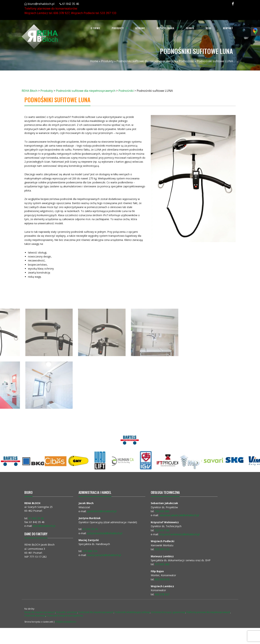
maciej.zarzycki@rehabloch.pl (104, 555)
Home (94, 61)
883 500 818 (162, 579)
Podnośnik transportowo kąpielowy (65, 616)
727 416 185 (162, 530)
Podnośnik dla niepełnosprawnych (96, 612)
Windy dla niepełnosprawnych (40, 612)
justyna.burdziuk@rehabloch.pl (105, 533)
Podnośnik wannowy (35, 616)
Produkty (117, 28)
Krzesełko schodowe (67, 612)
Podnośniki (186, 61)
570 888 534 (90, 551)
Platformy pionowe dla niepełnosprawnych (208, 612)
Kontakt (228, 28)
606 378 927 (61, 13)
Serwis (190, 28)
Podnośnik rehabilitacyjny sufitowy (132, 612)
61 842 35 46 (71, 4)
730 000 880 (162, 511)
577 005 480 (162, 564)
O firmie (95, 28)
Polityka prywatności (66, 622)
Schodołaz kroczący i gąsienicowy (168, 612)
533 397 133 (108, 13)
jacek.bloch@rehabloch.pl (102, 511)
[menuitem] (95, 28)
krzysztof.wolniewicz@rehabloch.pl (179, 534)
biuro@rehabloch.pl (41, 4)
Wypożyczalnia (165, 28)
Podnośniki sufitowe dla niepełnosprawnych (146, 61)
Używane (140, 28)
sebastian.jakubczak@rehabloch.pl (179, 515)
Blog (209, 28)
